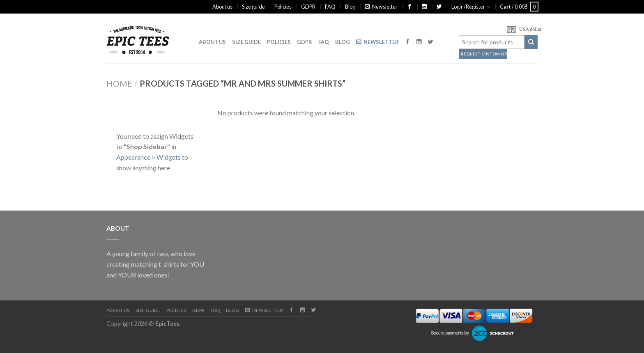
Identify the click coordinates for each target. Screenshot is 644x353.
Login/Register (468, 7)
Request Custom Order (484, 54)
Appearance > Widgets (148, 157)
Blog (350, 7)
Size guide (253, 7)
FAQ (330, 7)
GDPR (308, 7)
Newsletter (381, 7)
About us (222, 7)
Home (119, 83)
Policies (283, 7)
